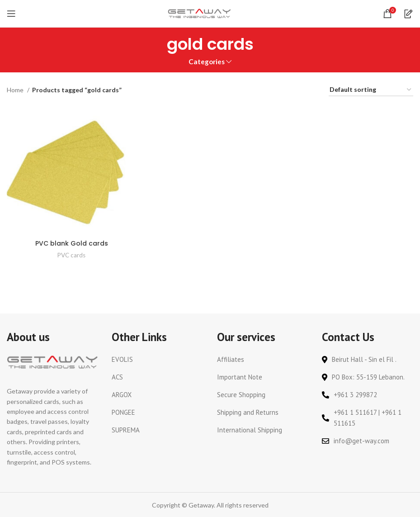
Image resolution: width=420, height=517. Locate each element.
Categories (207, 62)
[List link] (157, 360)
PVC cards (71, 255)
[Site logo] (199, 13)
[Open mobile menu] (11, 14)
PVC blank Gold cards (72, 243)
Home (16, 90)
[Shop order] (371, 90)
